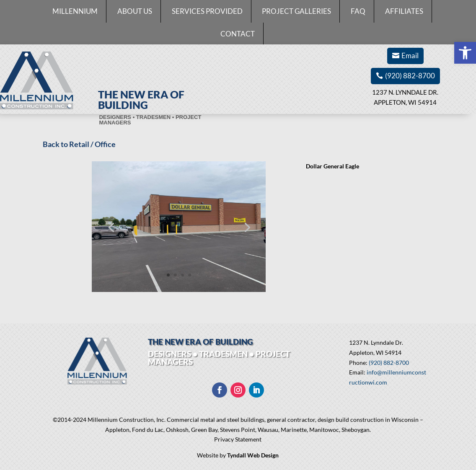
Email (410, 56)
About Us (135, 11)
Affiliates (404, 11)
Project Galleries (296, 11)
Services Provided (207, 11)
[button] (465, 53)
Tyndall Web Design (253, 455)
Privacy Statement (238, 439)
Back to (56, 144)
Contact (238, 34)
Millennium (75, 11)
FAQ (358, 11)
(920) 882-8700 (410, 76)
